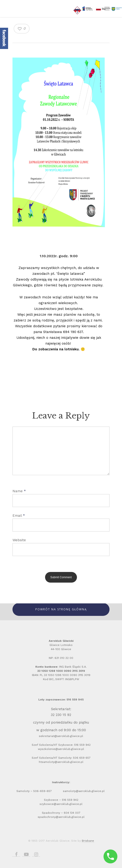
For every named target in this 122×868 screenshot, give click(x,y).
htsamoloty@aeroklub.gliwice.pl (61, 762)
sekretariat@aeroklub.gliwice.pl (61, 736)
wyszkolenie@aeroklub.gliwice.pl (61, 749)
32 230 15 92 (61, 715)
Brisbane (88, 841)
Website (19, 540)
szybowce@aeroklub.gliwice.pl (61, 804)
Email (19, 516)
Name (19, 491)
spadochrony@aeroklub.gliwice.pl (61, 817)
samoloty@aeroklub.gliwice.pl (84, 791)
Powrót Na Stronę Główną (61, 609)
